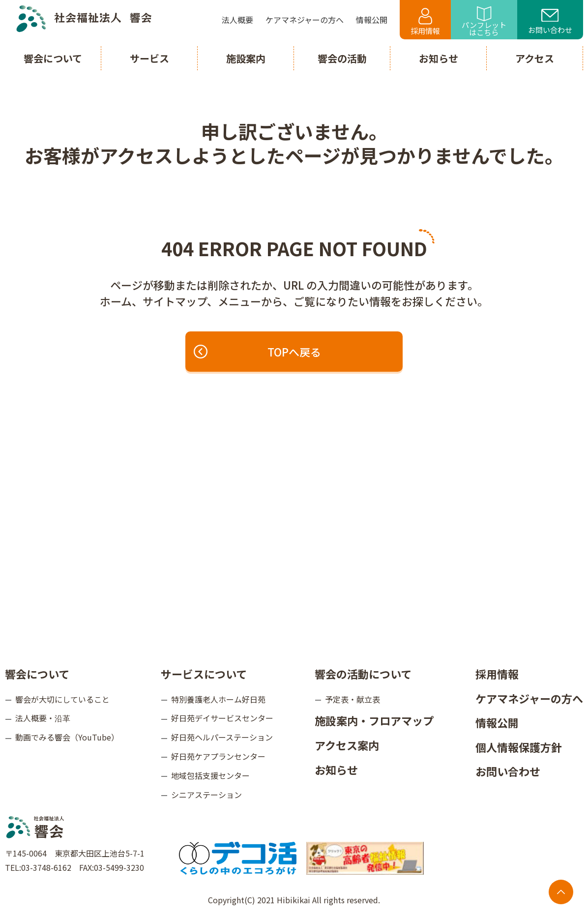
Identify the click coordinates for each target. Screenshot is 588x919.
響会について (37, 674)
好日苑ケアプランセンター (218, 756)
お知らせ (336, 770)
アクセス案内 (347, 745)
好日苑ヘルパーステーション (222, 737)
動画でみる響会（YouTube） (67, 737)
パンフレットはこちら (484, 22)
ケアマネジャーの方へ (529, 698)
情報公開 (497, 722)
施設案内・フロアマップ (374, 720)
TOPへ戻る (258, 352)
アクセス (535, 58)
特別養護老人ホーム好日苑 (218, 699)
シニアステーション (206, 795)
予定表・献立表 (353, 699)
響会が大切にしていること (62, 699)
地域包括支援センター (210, 775)
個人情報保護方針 (519, 747)
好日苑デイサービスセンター (222, 718)
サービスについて (204, 674)
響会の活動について (363, 674)
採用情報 (425, 22)
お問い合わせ (550, 22)
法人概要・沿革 (43, 718)
